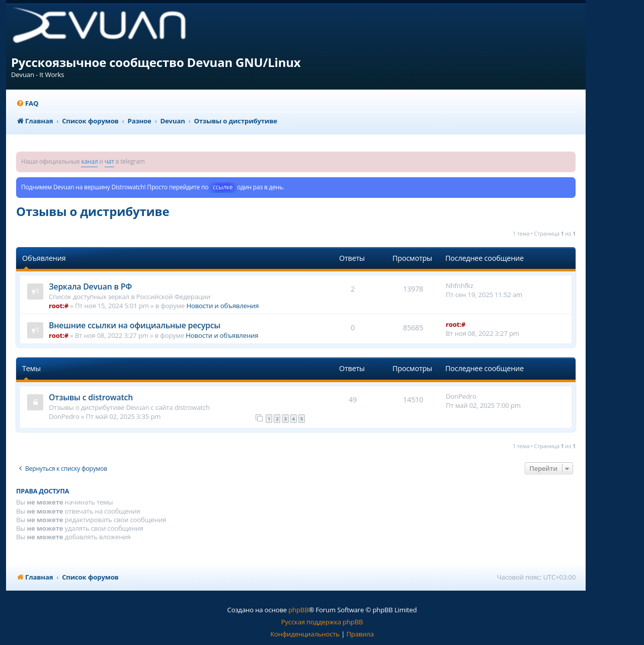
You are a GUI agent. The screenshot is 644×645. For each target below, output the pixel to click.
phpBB (298, 610)
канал (89, 161)
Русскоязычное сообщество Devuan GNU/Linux (156, 62)
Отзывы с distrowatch (91, 397)
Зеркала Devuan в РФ (90, 286)
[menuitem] (27, 103)
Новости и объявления (222, 306)
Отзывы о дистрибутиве (93, 211)
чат (109, 161)
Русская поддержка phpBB (322, 622)
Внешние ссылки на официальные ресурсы (135, 325)
